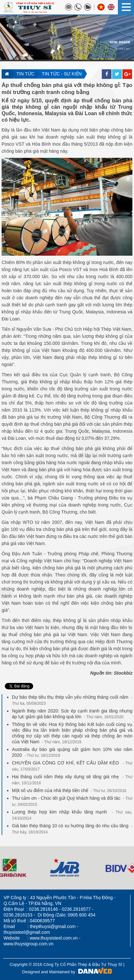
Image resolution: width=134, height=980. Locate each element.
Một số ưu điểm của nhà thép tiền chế (69, 790)
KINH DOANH (120, 45)
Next (5, 868)
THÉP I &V (123, 52)
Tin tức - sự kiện (62, 74)
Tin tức (25, 74)
